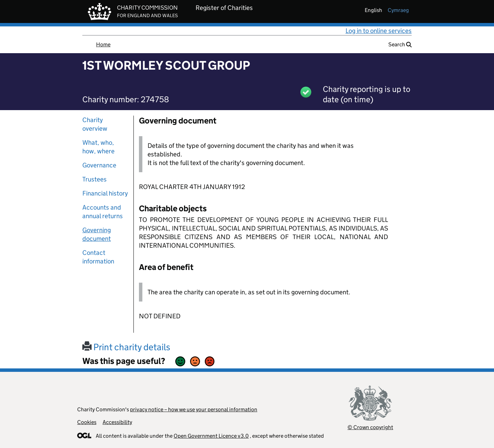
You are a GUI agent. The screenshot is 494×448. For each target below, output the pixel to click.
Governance (99, 165)
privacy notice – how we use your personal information (194, 409)
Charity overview (95, 124)
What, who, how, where (98, 147)
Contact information (98, 257)
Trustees (95, 179)
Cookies (87, 422)
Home (103, 44)
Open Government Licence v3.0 (211, 436)
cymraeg (398, 10)
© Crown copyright (370, 427)
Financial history (105, 193)
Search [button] (400, 44)
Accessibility (117, 422)
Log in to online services (379, 31)
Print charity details (126, 347)
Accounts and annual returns (103, 212)
